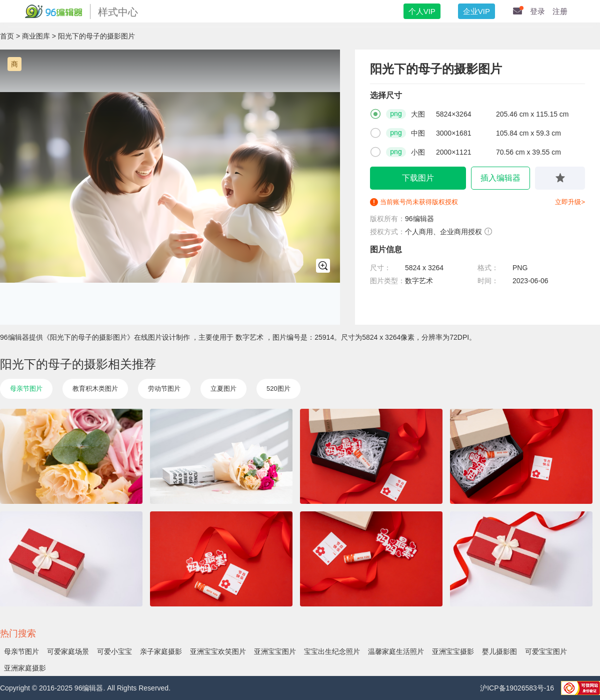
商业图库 (36, 36)
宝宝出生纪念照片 (332, 651)
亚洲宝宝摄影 (453, 651)
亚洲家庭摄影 (25, 668)
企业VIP (476, 11)
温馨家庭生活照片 (396, 651)
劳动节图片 (164, 389)
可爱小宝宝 (114, 651)
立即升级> (570, 202)
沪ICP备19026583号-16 (518, 688)
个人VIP (422, 11)
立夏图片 (223, 389)
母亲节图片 (26, 389)
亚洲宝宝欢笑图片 (218, 651)
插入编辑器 (500, 178)
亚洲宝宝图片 (275, 651)
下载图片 (418, 178)
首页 (7, 36)
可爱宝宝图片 (546, 651)
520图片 (278, 389)
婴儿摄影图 (499, 651)
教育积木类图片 (95, 389)
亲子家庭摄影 (161, 651)
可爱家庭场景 (68, 651)
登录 (537, 11)
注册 (560, 11)
